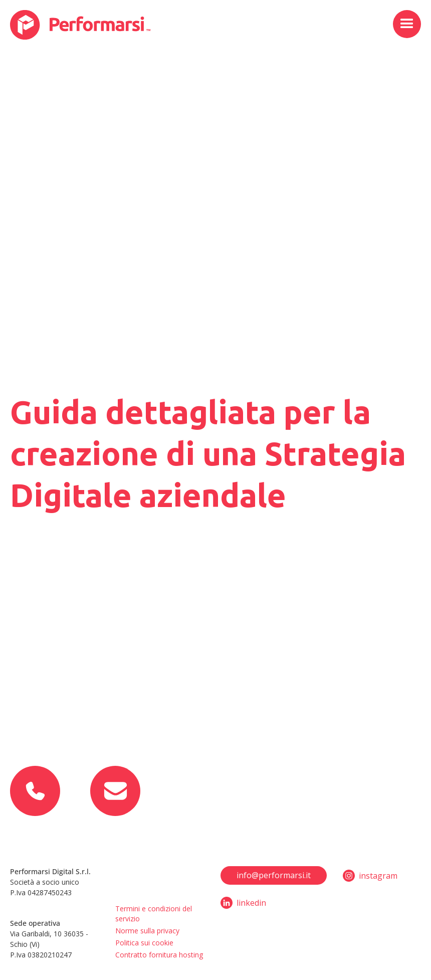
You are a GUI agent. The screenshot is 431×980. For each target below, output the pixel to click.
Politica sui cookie (144, 943)
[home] (80, 25)
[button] (407, 24)
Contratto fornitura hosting (159, 955)
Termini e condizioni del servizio (154, 914)
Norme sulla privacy (147, 931)
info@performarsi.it (274, 875)
